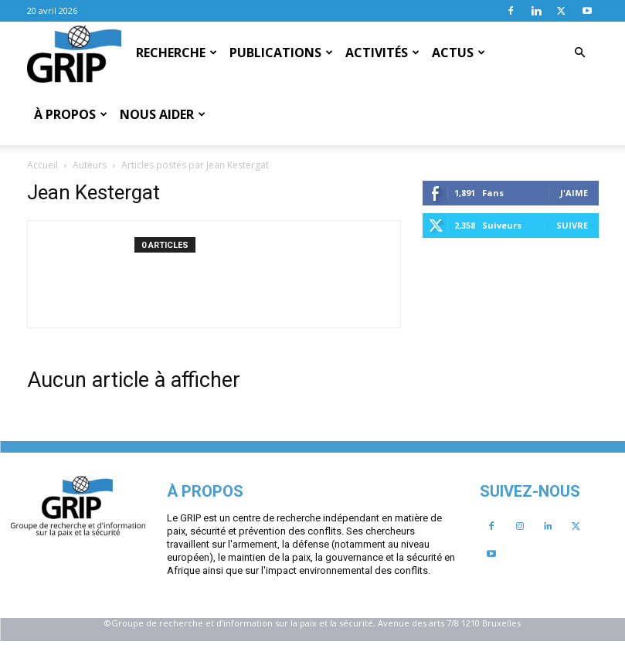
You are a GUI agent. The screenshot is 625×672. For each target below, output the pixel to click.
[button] (580, 53)
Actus (459, 53)
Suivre (177, 393)
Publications (281, 53)
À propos (71, 114)
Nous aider (163, 114)
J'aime (178, 360)
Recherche (177, 53)
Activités (382, 53)
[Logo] (75, 53)
